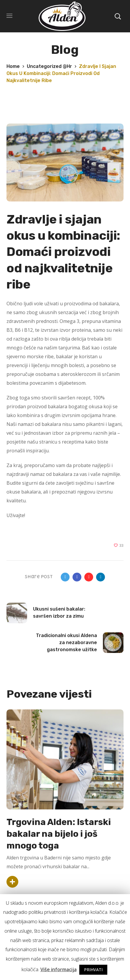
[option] (65, 800)
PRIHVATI (93, 970)
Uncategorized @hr (49, 66)
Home (13, 66)
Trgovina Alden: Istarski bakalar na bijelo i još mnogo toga (59, 834)
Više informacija (59, 969)
